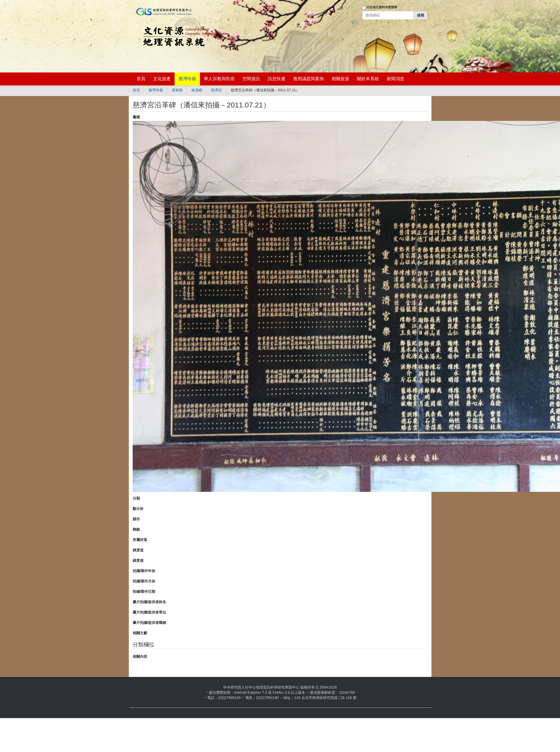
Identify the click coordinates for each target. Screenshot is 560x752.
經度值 (138, 550)
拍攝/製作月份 (144, 581)
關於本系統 (368, 79)
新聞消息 (395, 79)
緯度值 (138, 560)
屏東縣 (177, 90)
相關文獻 (140, 633)
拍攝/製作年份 (144, 571)
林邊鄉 (197, 90)
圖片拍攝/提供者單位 (150, 612)
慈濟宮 (216, 90)
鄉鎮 (136, 529)
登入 (355, 23)
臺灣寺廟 (187, 79)
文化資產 (162, 79)
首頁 (141, 79)
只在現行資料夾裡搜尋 (382, 7)
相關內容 (140, 656)
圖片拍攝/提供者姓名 (150, 602)
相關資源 (340, 79)
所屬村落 (140, 540)
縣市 (136, 519)
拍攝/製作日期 (144, 592)
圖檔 (136, 117)
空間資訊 (251, 79)
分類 (136, 498)
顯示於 (138, 509)
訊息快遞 (277, 79)
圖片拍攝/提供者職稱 (150, 623)
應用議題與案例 (308, 79)
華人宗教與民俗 (219, 79)
